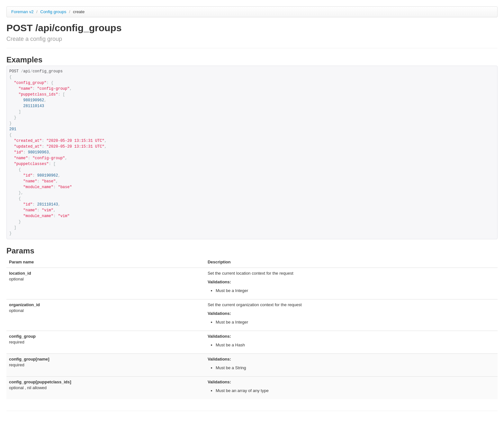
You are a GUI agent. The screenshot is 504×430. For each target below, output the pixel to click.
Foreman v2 (22, 12)
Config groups (54, 12)
